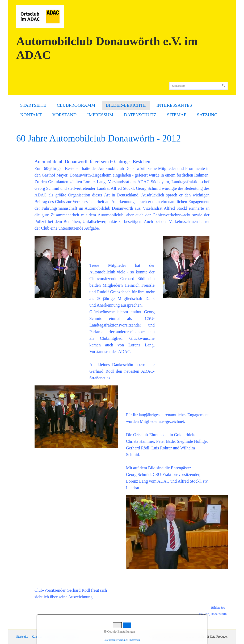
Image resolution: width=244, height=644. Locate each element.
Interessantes (174, 105)
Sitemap (177, 115)
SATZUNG (207, 115)
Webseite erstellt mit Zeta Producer (205, 637)
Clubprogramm (76, 105)
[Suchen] (224, 86)
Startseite (33, 105)
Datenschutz (140, 115)
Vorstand (64, 115)
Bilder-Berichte (126, 105)
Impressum (100, 115)
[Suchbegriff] (199, 86)
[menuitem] (33, 105)
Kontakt (31, 115)
